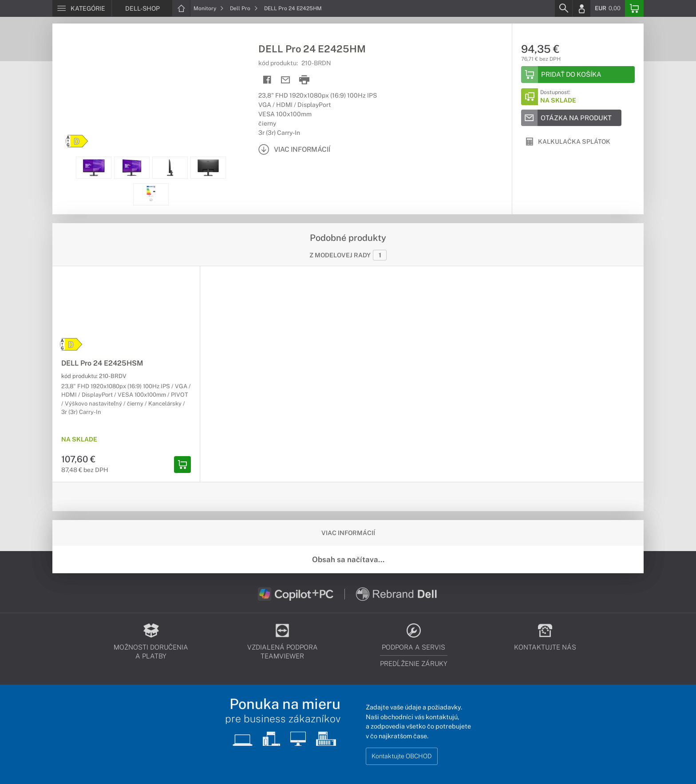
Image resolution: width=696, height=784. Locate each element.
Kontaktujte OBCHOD (402, 756)
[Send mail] (286, 80)
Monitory (209, 8)
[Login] (581, 8)
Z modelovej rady (348, 255)
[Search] (563, 8)
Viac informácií (348, 533)
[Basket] (634, 8)
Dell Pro (244, 8)
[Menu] (82, 8)
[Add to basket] (578, 75)
